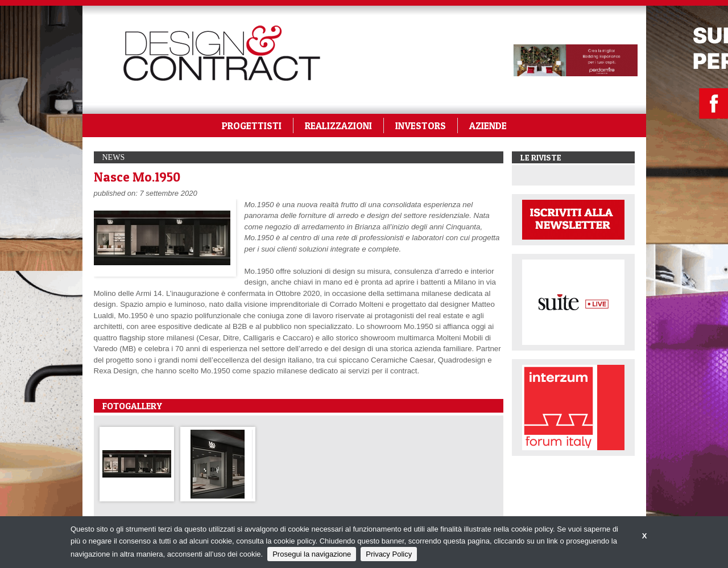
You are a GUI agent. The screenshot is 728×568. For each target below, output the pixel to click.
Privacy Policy (389, 554)
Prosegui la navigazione (312, 554)
